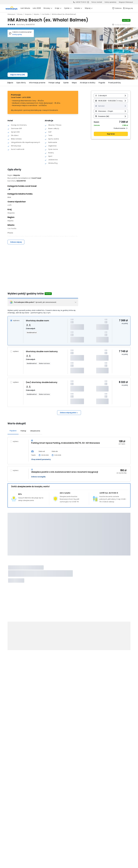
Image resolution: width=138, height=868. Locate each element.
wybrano (16, 321)
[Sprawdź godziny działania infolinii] (88, 2)
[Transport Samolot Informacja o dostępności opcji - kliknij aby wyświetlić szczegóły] (111, 106)
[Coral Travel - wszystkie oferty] (36, 178)
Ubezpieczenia (35, 431)
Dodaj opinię (17, 34)
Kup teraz (111, 134)
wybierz (16, 351)
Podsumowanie (121, 128)
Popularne (13, 431)
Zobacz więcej (16, 242)
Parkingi (23, 431)
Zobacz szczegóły (38, 477)
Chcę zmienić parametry (41, 459)
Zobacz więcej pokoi (69, 413)
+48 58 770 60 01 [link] (81, 2)
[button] (111, 96)
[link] (12, 8)
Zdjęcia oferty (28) (18, 75)
